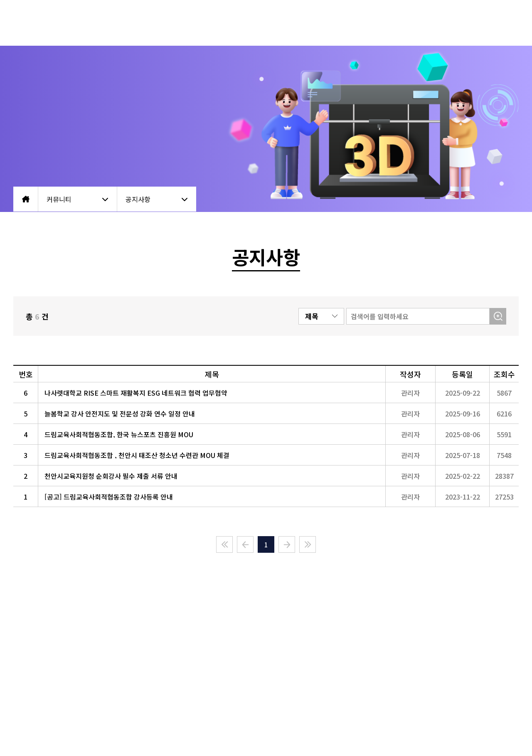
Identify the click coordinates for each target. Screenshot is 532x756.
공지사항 (157, 199)
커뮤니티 (78, 199)
